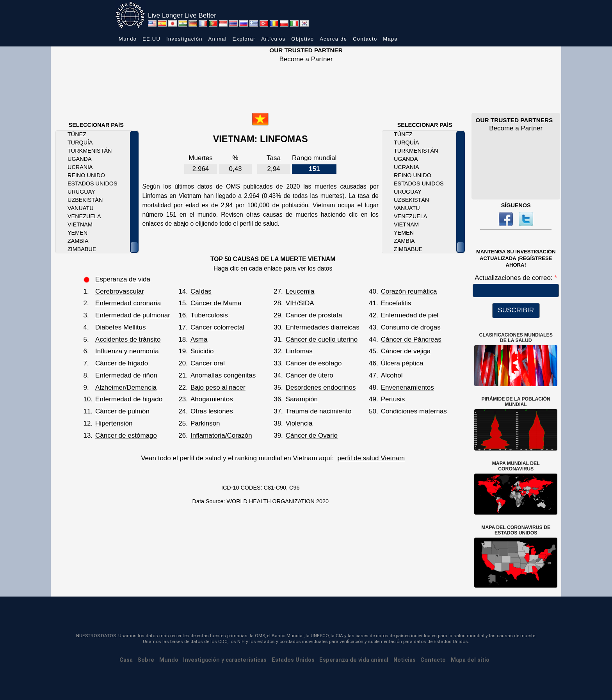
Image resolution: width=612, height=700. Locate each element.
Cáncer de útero (310, 375)
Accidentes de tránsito (128, 339)
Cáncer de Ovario (312, 435)
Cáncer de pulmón (122, 411)
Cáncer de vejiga (406, 351)
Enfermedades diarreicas (323, 327)
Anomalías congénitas (223, 375)
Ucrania (80, 167)
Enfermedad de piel (410, 315)
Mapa (390, 39)
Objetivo (302, 39)
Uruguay (81, 192)
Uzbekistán (85, 200)
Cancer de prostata (314, 315)
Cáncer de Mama (216, 303)
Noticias (405, 660)
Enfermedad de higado (129, 399)
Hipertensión (114, 423)
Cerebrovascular (120, 291)
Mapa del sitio (470, 660)
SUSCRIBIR (516, 310)
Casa (126, 660)
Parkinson (205, 423)
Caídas (201, 291)
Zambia (78, 241)
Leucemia (300, 291)
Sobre (146, 660)
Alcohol (392, 375)
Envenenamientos (407, 387)
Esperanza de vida (123, 279)
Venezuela (84, 216)
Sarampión (302, 399)
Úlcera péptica (402, 363)
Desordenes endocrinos (321, 387)
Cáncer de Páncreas (411, 339)
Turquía (80, 142)
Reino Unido (86, 175)
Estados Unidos (93, 183)
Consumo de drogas (411, 327)
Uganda (80, 159)
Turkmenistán (90, 151)
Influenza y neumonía (127, 351)
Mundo (128, 39)
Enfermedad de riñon (126, 375)
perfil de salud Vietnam (371, 458)
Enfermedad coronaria (128, 303)
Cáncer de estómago (126, 435)
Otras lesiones (212, 411)
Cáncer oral (208, 363)
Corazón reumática (409, 291)
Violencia (299, 423)
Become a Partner (306, 59)
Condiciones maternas (414, 411)
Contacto (365, 39)
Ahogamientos (212, 399)
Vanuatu (81, 208)
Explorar (244, 39)
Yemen (77, 233)
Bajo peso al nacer (218, 387)
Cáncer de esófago (314, 363)
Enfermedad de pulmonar (133, 315)
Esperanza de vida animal (354, 660)
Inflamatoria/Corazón (221, 435)
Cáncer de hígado (122, 363)
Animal (217, 39)
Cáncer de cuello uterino (322, 339)
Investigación (184, 39)
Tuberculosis (209, 315)
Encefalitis (396, 303)
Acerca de (333, 39)
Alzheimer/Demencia (126, 387)
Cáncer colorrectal (217, 327)
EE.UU (151, 39)
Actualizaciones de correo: (514, 278)
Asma (199, 339)
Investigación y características (225, 660)
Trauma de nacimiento (319, 411)
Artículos (273, 39)
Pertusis (393, 399)
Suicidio (202, 351)
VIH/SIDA (300, 303)
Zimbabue (82, 249)
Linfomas (299, 351)
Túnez (77, 134)
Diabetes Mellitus (120, 327)
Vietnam (80, 224)
